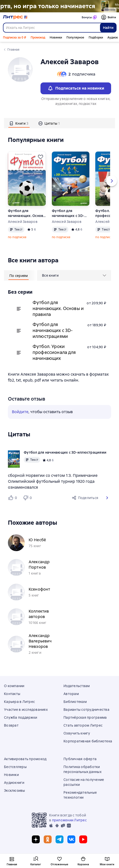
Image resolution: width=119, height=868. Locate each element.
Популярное (75, 38)
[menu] (74, 275)
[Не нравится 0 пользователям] (28, 498)
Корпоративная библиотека (88, 741)
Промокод (38, 38)
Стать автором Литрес (83, 725)
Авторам (71, 694)
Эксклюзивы (15, 791)
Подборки (96, 38)
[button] (107, 498)
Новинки (56, 38)
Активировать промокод (25, 759)
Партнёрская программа (85, 717)
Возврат (11, 725)
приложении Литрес (69, 820)
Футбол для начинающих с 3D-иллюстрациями (68, 213)
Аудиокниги (14, 783)
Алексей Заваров (23, 222)
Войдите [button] (20, 412)
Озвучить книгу (77, 733)
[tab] (19, 123)
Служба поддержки (20, 717)
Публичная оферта (80, 759)
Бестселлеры (15, 767)
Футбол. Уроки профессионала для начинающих (54, 352)
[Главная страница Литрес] (15, 17)
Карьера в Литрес (19, 702)
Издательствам (77, 686)
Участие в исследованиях (26, 710)
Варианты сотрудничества (86, 710)
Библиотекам (75, 702)
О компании (14, 686)
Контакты (12, 694)
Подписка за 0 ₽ (15, 38)
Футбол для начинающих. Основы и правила (27, 213)
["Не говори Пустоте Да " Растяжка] (59, 6)
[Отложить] (40, 157)
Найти (108, 28)
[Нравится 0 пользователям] (13, 498)
